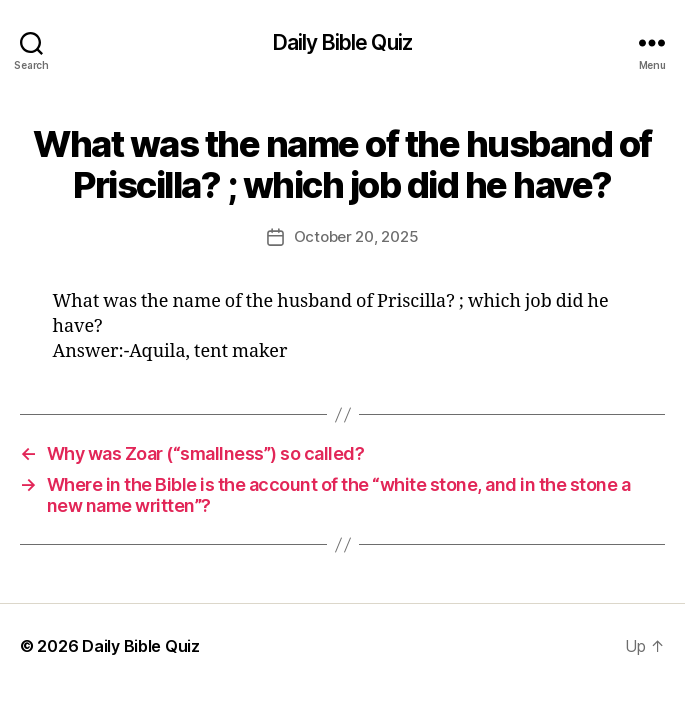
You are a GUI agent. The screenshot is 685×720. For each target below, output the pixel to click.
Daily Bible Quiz (342, 42)
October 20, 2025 (356, 236)
